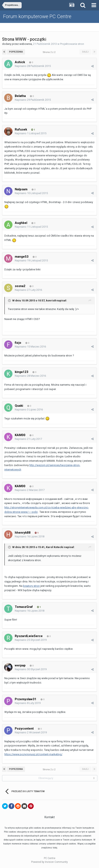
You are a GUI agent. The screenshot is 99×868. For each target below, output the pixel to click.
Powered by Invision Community (49, 862)
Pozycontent (24, 729)
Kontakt (50, 817)
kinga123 (22, 372)
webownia (26, 44)
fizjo (18, 343)
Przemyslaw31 (26, 699)
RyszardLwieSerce (29, 636)
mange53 (22, 257)
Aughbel (21, 223)
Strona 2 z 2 (50, 52)
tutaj (55, 848)
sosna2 (20, 286)
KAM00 (20, 435)
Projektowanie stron (72, 44)
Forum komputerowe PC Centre (37, 16)
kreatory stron (31, 586)
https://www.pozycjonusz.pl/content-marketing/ (33, 754)
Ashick (20, 62)
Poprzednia (16, 52)
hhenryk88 (23, 533)
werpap (20, 665)
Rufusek (21, 129)
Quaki (19, 406)
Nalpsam (21, 189)
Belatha (20, 96)
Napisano (33, 66)
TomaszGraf (24, 607)
